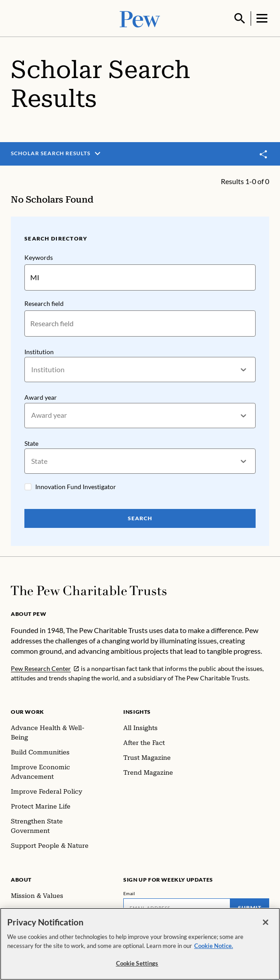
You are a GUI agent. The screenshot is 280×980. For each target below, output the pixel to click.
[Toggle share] (264, 153)
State (31, 442)
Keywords (39, 257)
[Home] (89, 590)
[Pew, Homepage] (140, 18)
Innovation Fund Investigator (76, 486)
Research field (44, 302)
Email (129, 892)
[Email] (177, 907)
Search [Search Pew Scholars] (140, 517)
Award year (41, 396)
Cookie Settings (137, 964)
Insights (137, 711)
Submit (250, 907)
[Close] (266, 923)
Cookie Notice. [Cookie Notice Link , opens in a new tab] (214, 946)
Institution (39, 350)
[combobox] (32, 368)
